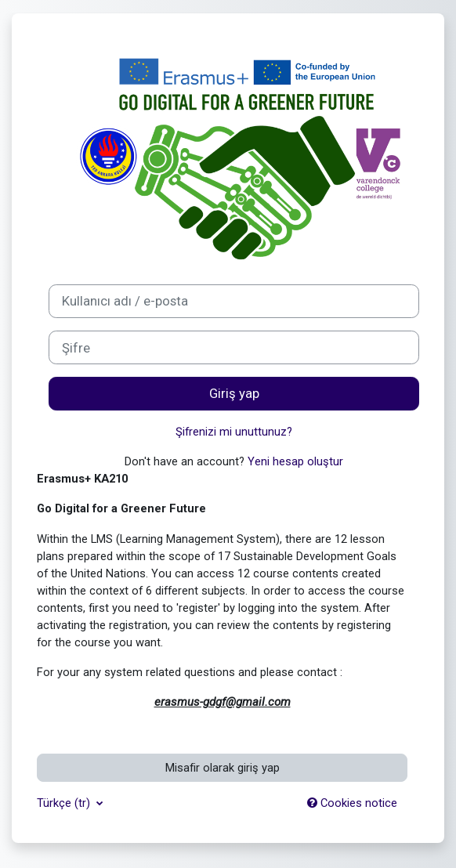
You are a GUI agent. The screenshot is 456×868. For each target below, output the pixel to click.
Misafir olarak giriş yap (223, 768)
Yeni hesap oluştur (295, 461)
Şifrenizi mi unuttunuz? (234, 432)
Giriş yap (234, 393)
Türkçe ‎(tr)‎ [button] (65, 803)
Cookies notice (352, 803)
